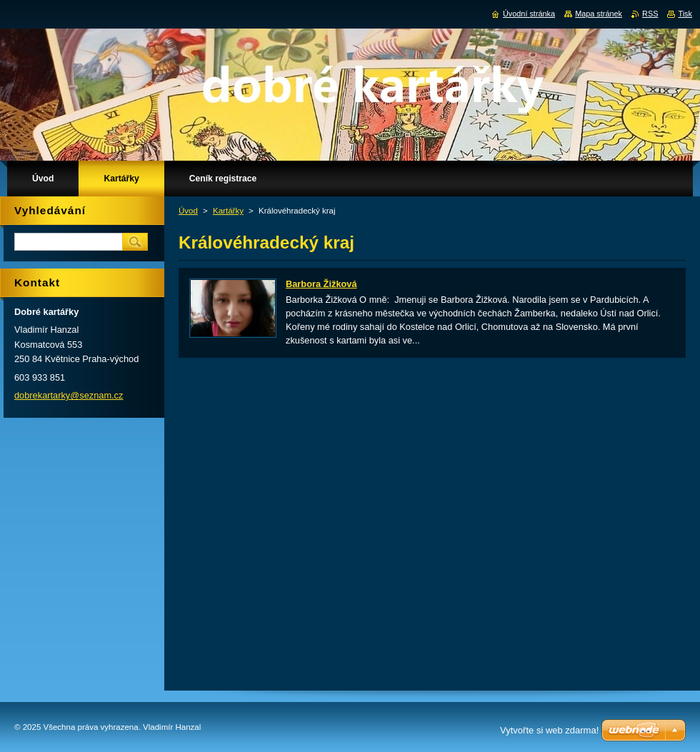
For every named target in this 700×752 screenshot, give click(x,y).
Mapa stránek (599, 14)
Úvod (188, 211)
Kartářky (228, 211)
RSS (650, 14)
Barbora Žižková (321, 284)
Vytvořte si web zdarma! (549, 730)
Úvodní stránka (529, 14)
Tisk (685, 14)
